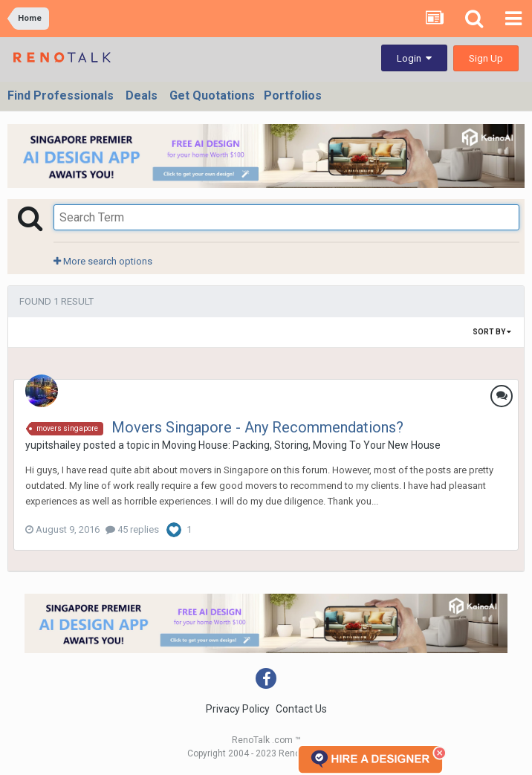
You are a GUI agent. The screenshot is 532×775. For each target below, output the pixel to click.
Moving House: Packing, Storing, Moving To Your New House (301, 445)
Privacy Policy (238, 709)
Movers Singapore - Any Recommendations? (257, 427)
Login (414, 58)
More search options (103, 261)
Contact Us (301, 709)
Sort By (492, 332)
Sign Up (486, 58)
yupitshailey (53, 445)
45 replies (132, 529)
